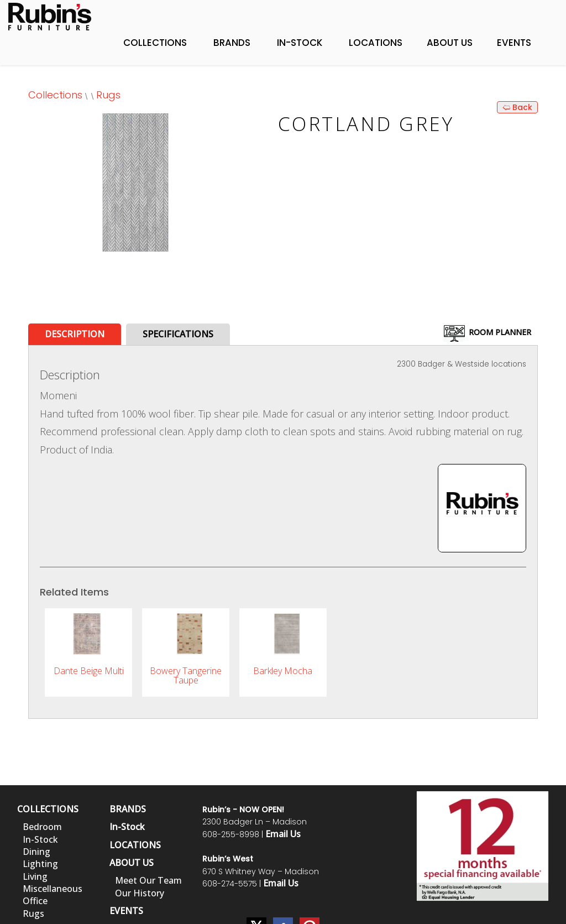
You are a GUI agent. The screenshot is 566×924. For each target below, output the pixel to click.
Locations (376, 43)
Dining (36, 852)
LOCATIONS (135, 845)
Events (514, 43)
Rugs (108, 95)
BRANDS (128, 809)
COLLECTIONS (48, 809)
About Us (450, 43)
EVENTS (126, 911)
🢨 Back (517, 107)
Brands (232, 43)
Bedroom (42, 827)
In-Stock (300, 43)
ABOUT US (132, 863)
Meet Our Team (148, 880)
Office (35, 901)
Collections (155, 43)
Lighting (40, 864)
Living (35, 876)
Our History (140, 893)
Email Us (283, 834)
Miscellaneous (53, 889)
